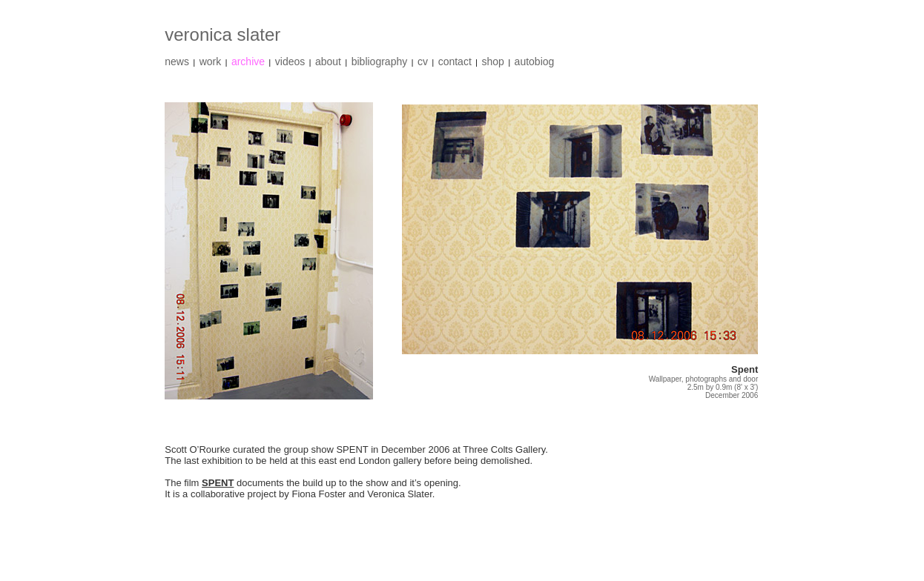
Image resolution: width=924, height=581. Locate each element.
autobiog (535, 62)
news (177, 62)
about (328, 62)
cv (423, 62)
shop (493, 62)
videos (290, 62)
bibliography (380, 62)
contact (455, 62)
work (211, 62)
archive (248, 62)
